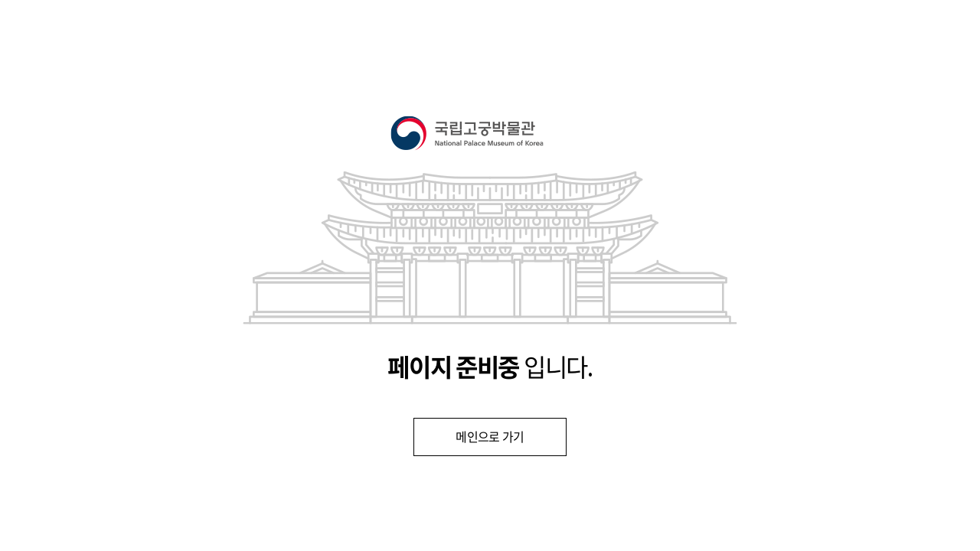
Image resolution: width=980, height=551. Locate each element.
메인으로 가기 (490, 437)
